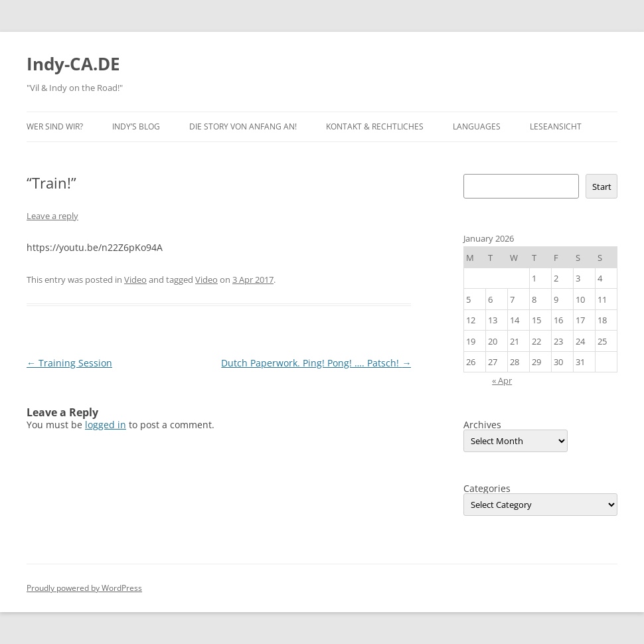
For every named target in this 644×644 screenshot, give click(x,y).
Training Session (69, 363)
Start (602, 187)
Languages (477, 126)
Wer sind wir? (55, 126)
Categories (487, 489)
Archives (482, 425)
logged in (106, 425)
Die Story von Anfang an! (243, 126)
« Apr (502, 380)
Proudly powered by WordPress (84, 588)
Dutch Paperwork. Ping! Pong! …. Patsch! (316, 363)
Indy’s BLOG (136, 126)
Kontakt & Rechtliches (375, 126)
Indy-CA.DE (73, 64)
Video (135, 280)
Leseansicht (556, 126)
